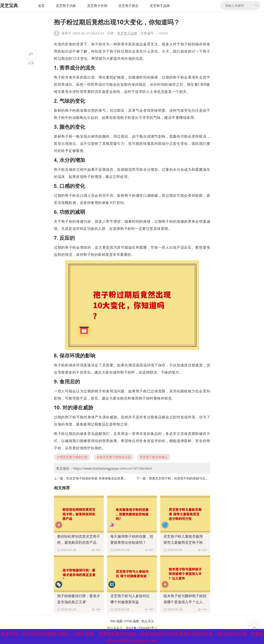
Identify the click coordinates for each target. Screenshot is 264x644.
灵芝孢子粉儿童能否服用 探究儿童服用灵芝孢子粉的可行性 (185, 542)
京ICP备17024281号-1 (141, 628)
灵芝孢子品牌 (160, 6)
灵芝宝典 (9, 5)
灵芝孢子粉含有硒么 (154, 457)
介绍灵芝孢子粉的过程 (72, 457)
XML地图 (116, 621)
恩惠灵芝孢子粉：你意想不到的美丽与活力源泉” (182, 478)
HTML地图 (132, 621)
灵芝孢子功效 (66, 6)
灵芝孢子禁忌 (128, 6)
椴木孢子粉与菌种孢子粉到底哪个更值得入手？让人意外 (185, 602)
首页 (41, 6)
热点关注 (148, 621)
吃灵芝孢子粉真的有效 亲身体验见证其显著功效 (100, 478)
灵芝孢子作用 (97, 6)
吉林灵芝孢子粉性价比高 (114, 457)
